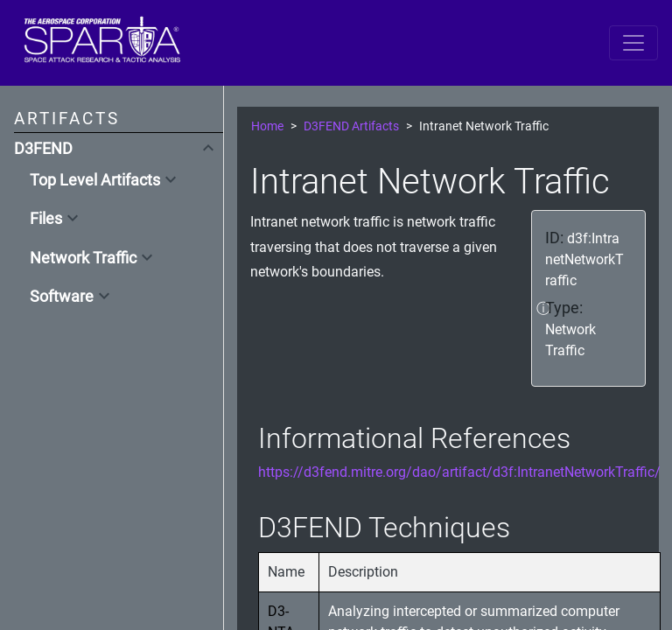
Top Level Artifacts (95, 180)
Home (267, 126)
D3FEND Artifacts (351, 126)
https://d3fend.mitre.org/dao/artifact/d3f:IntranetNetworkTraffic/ (459, 472)
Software (62, 297)
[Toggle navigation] (633, 43)
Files (46, 219)
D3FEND (43, 149)
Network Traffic (83, 258)
